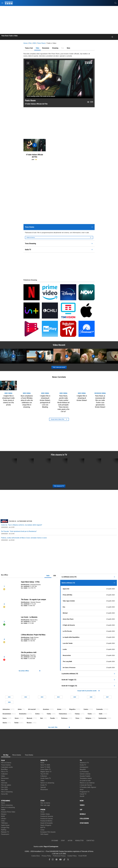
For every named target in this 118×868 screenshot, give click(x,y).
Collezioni (4, 774)
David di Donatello (47, 823)
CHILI (3, 821)
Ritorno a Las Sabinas (87, 783)
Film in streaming (7, 792)
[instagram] (53, 860)
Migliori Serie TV (46, 772)
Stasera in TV (84, 763)
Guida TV (44, 785)
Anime (20, 709)
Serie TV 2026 (45, 767)
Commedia (99, 709)
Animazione (6, 709)
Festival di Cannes (47, 819)
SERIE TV (44, 760)
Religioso (88, 718)
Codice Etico (36, 856)
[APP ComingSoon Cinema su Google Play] (78, 847)
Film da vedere (6, 785)
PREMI (43, 810)
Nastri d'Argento (46, 825)
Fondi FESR (83, 856)
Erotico (37, 714)
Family (49, 714)
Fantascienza (63, 714)
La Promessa (84, 772)
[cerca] (116, 3)
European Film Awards (48, 832)
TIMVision (4, 823)
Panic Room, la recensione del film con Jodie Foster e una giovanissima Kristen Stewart (100, 401)
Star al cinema (45, 803)
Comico (86, 709)
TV (81, 760)
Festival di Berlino (46, 821)
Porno (77, 718)
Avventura (46, 709)
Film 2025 (4, 787)
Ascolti (82, 796)
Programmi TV (85, 792)
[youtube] (60, 860)
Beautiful (83, 769)
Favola (90, 714)
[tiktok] (64, 860)
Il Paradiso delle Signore (88, 787)
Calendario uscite (7, 767)
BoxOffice (4, 769)
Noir (42, 718)
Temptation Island (86, 778)
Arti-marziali (32, 709)
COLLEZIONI (84, 819)
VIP (81, 810)
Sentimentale (102, 718)
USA (55, 576)
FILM (3, 760)
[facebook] (49, 860)
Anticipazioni (84, 767)
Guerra (5, 718)
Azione (59, 709)
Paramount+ (5, 834)
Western (29, 723)
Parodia (52, 718)
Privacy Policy (46, 856)
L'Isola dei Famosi (86, 785)
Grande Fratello (85, 776)
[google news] (56, 860)
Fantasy (77, 714)
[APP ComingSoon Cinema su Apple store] (65, 847)
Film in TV (4, 772)
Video (3, 776)
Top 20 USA (44, 774)
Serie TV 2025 (45, 765)
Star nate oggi (45, 805)
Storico (5, 723)
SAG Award (44, 834)
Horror (17, 718)
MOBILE (83, 814)
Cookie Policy (72, 856)
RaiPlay (4, 830)
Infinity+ (4, 819)
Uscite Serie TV (46, 778)
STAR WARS (84, 823)
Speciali (43, 787)
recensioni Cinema (100, 393)
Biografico (72, 709)
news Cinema (8, 393)
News (3, 781)
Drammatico (23, 714)
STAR (42, 801)
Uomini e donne (85, 774)
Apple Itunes (5, 825)
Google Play (5, 828)
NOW (3, 816)
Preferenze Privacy (59, 856)
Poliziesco (64, 718)
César (42, 830)
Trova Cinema (6, 765)
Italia (48, 576)
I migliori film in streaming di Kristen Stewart (82, 398)
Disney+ (4, 814)
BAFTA (43, 828)
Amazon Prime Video (8, 812)
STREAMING (6, 801)
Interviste (4, 783)
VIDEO (82, 805)
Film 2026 (4, 790)
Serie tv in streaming (47, 783)
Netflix (3, 810)
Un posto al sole (85, 781)
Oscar (42, 812)
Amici (82, 790)
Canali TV (83, 794)
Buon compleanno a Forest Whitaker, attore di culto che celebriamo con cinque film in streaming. (27, 401)
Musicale (29, 718)
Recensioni (5, 778)
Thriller (16, 723)
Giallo (101, 714)
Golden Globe (45, 814)
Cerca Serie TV (46, 769)
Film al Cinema (6, 763)
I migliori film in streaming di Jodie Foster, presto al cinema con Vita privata (8, 400)
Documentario (7, 714)
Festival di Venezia (47, 816)
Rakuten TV (5, 832)
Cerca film (4, 794)
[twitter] (68, 860)
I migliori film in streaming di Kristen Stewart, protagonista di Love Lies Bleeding (45, 401)
